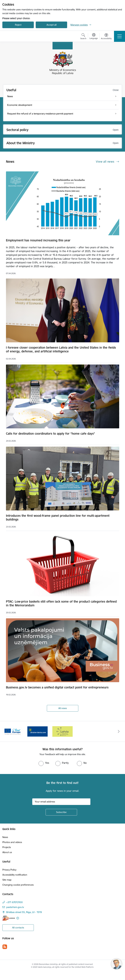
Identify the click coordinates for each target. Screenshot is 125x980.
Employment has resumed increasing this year (38, 240)
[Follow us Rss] (5, 947)
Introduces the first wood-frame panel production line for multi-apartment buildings (58, 518)
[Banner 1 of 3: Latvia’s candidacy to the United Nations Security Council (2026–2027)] (62, 731)
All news (63, 708)
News (5, 837)
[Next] (119, 731)
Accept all (51, 25)
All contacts (18, 928)
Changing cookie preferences (18, 885)
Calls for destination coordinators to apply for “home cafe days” (50, 434)
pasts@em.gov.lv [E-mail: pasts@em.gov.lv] (15, 907)
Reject (18, 25)
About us (7, 852)
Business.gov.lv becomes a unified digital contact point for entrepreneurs (57, 687)
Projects (7, 847)
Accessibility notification (15, 875)
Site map (7, 880)
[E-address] (9, 918)
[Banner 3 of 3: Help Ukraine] (37, 731)
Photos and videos (12, 842)
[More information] (18, 918)
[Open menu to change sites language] (94, 37)
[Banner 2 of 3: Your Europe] (12, 731)
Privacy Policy (9, 870)
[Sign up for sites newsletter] (61, 812)
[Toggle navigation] (119, 36)
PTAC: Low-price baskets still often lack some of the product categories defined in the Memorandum (61, 603)
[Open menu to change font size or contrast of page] (106, 37)
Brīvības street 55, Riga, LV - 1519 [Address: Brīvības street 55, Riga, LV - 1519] (24, 912)
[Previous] (6, 731)
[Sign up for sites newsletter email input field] (61, 802)
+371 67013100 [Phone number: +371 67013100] (14, 902)
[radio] (44, 763)
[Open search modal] (83, 37)
